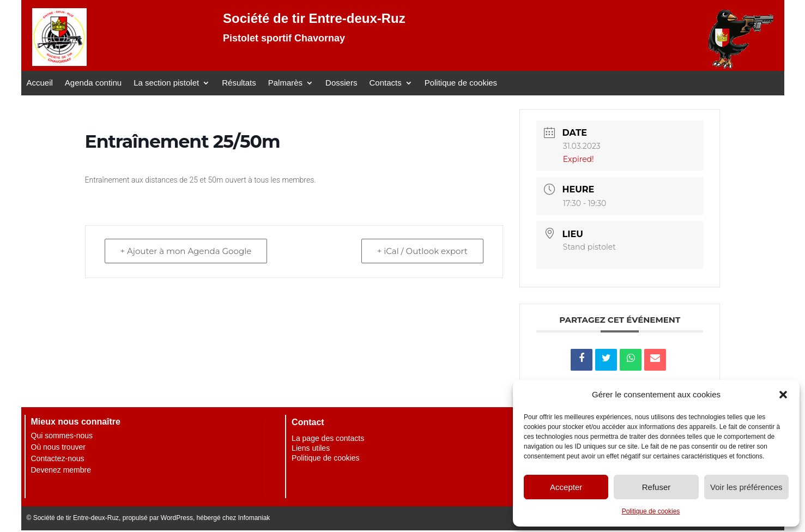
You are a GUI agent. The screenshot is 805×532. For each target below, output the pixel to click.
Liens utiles (311, 448)
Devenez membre (61, 470)
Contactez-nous (58, 458)
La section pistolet (166, 83)
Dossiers (341, 83)
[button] (783, 395)
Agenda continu (93, 83)
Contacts (385, 83)
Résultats (239, 83)
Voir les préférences (746, 487)
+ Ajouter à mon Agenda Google (186, 251)
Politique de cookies (651, 511)
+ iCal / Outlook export (422, 251)
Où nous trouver (58, 447)
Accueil (40, 83)
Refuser (656, 487)
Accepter (566, 487)
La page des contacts (328, 438)
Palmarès (285, 83)
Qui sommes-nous (62, 436)
